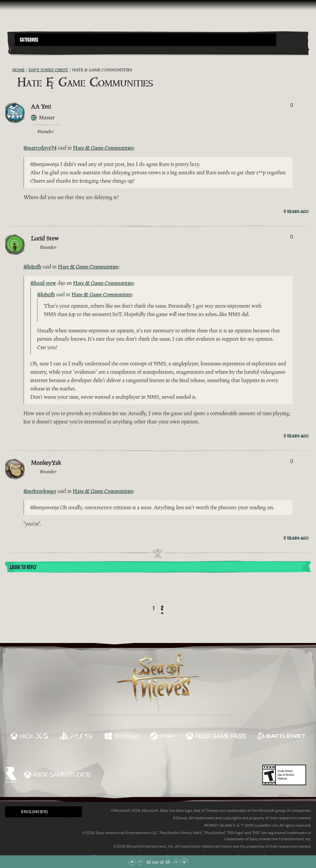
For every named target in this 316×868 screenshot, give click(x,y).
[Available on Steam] (162, 737)
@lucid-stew (43, 283)
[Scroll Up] (140, 862)
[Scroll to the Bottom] (184, 862)
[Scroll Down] (176, 862)
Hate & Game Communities (103, 148)
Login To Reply (23, 567)
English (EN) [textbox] (34, 812)
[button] (146, 40)
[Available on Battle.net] (281, 737)
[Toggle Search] (26, 50)
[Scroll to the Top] (132, 862)
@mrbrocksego (40, 491)
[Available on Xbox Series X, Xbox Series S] (29, 737)
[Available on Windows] (122, 737)
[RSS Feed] (9, 70)
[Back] (144, 609)
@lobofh (32, 267)
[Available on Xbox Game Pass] (216, 737)
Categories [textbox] (29, 40)
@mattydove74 (40, 148)
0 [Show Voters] (292, 105)
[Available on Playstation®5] (76, 737)
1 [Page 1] (154, 608)
